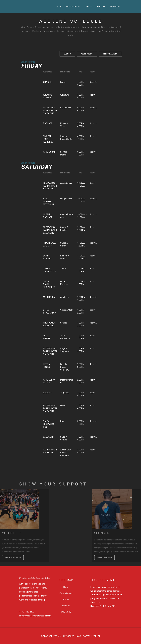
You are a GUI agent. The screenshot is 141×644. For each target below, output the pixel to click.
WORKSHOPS (87, 54)
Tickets (88, 6)
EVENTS (67, 54)
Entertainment (73, 6)
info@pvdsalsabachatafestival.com (35, 616)
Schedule (101, 6)
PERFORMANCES (110, 54)
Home (59, 6)
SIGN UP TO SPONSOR (129, 557)
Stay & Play (115, 6)
